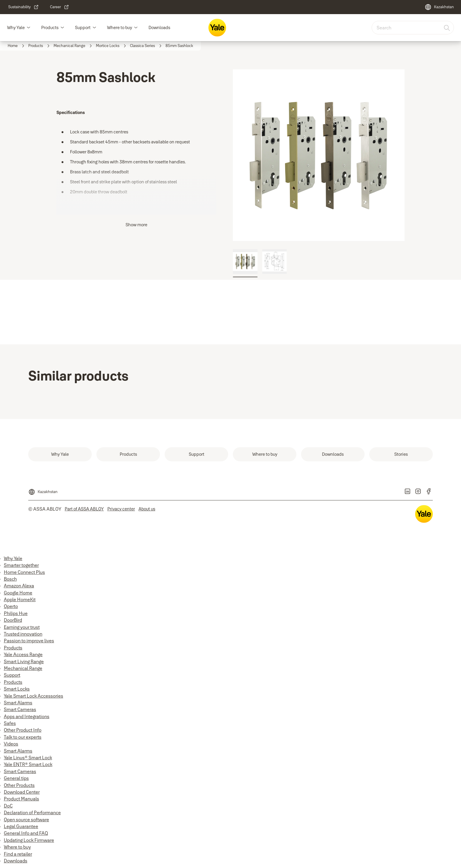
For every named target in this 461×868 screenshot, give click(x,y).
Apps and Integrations (27, 716)
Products (50, 27)
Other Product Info (23, 730)
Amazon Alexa (19, 586)
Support (83, 27)
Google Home (18, 593)
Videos (11, 744)
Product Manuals (21, 799)
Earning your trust (22, 627)
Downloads (159, 27)
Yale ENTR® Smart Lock (28, 764)
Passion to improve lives (29, 641)
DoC (8, 806)
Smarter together (21, 565)
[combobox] (413, 28)
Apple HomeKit (20, 599)
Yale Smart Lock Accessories (34, 696)
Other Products (19, 785)
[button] (29, 28)
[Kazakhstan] (439, 7)
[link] (24, 7)
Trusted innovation (23, 634)
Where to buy (120, 27)
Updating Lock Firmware (29, 840)
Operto (11, 606)
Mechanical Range (23, 668)
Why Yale (16, 27)
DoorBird (13, 620)
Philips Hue (16, 613)
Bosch (10, 579)
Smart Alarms (18, 703)
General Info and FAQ (26, 833)
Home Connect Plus (24, 572)
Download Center (22, 792)
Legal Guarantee (21, 826)
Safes (10, 723)
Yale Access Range (23, 654)
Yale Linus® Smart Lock (28, 758)
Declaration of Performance (32, 812)
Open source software (26, 820)
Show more (136, 225)
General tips (16, 778)
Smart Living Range (24, 661)
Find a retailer (18, 854)
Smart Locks (17, 689)
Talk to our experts (23, 737)
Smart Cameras (20, 709)
